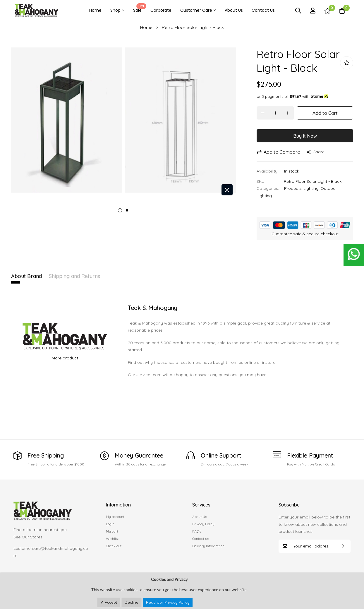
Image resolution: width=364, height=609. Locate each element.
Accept (110, 602)
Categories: (268, 188)
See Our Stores (28, 537)
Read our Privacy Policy (168, 602)
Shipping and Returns (88, 276)
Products (293, 188)
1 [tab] (120, 210)
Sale (139, 8)
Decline (132, 602)
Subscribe (342, 546)
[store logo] (37, 10)
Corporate (161, 10)
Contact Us (263, 10)
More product (65, 358)
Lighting (311, 188)
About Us (234, 10)
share (316, 152)
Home (95, 10)
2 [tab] (127, 210)
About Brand (26, 276)
